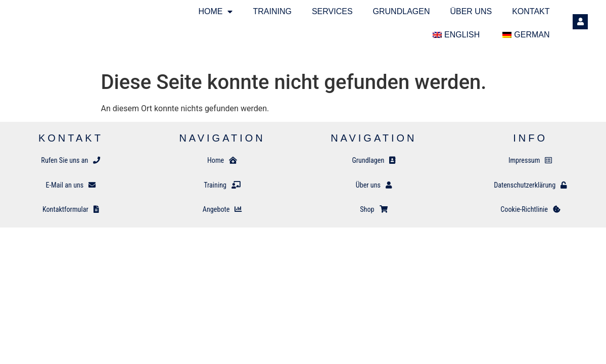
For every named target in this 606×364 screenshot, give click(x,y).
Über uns (471, 11)
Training (272, 11)
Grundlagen (402, 11)
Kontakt (531, 11)
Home (215, 12)
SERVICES (332, 11)
